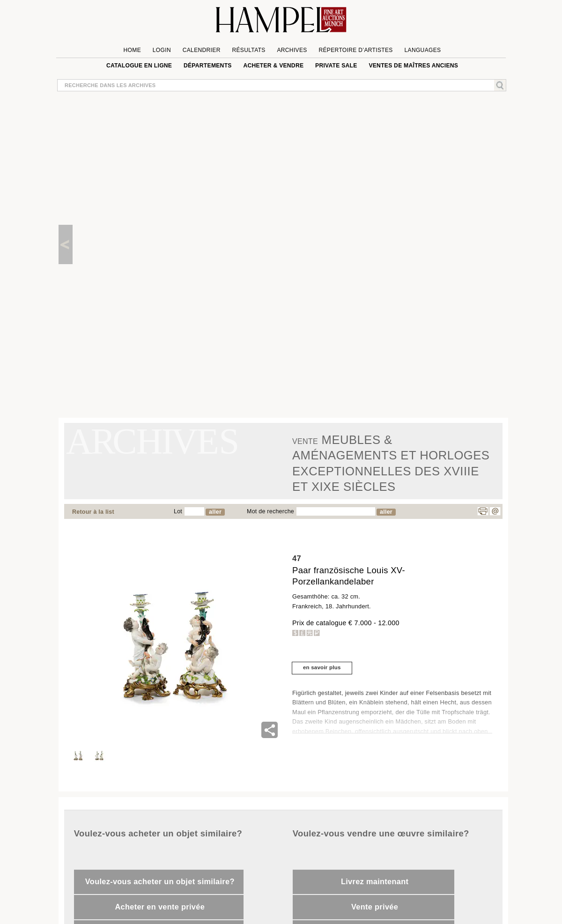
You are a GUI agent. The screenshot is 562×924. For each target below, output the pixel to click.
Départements (208, 66)
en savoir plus (322, 667)
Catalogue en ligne (139, 66)
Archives (292, 50)
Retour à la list (93, 512)
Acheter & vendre (273, 66)
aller (215, 512)
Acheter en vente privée (160, 907)
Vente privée (375, 907)
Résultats (248, 50)
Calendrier (202, 50)
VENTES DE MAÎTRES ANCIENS (413, 66)
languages (422, 50)
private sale (336, 66)
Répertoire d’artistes (355, 50)
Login (162, 50)
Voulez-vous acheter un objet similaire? (160, 881)
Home (132, 50)
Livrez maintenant (375, 881)
